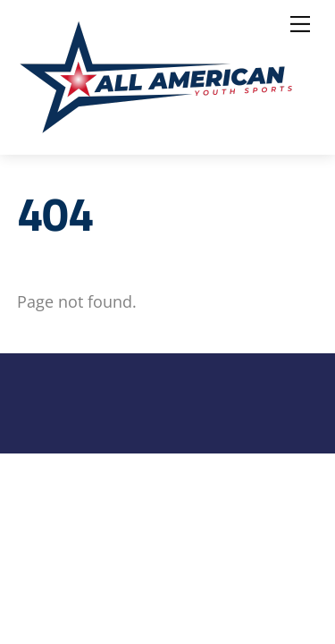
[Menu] (300, 24)
